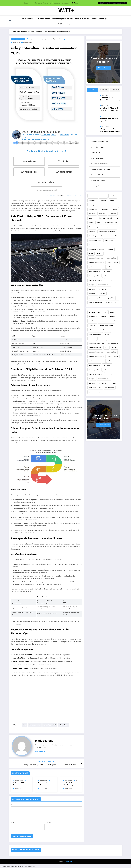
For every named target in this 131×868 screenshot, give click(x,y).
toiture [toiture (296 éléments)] (106, 276)
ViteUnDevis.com (68, 195)
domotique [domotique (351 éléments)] (113, 214)
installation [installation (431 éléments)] (92, 231)
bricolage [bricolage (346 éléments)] (103, 200)
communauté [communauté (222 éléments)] (113, 205)
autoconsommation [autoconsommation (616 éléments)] (94, 196)
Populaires (104, 90)
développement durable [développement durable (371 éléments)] (106, 218)
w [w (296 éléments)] (111, 280)
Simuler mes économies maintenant (113, 3)
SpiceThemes (69, 861)
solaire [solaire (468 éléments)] (110, 267)
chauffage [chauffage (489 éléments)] (92, 205)
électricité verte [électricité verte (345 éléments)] (103, 289)
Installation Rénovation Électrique (25, 658)
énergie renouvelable (49, 39)
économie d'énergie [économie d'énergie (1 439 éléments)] (104, 285)
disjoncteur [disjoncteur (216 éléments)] (102, 214)
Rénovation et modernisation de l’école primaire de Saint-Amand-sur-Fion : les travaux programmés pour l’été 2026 (45, 784)
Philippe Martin (19, 781)
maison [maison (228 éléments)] (108, 245)
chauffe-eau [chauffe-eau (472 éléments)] (102, 205)
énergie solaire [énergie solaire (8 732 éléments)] (110, 298)
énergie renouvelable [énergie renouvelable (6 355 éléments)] (95, 298)
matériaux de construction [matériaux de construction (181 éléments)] (96, 249)
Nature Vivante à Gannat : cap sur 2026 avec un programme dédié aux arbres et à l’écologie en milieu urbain (109, 120)
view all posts (40, 751)
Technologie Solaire (96, 186)
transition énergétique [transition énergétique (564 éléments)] (95, 280)
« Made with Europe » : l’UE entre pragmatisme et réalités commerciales (70, 784)
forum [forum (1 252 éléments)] (99, 223)
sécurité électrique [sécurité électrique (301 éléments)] (94, 271)
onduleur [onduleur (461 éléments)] (110, 249)
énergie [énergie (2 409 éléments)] (103, 294)
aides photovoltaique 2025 (34, 765)
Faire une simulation (104, 68)
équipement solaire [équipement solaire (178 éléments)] (112, 302)
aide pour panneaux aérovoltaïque (62, 765)
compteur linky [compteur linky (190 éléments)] (93, 209)
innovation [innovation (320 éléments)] (108, 227)
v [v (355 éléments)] (106, 280)
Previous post (40, 762)
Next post (51, 762)
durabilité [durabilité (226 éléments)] (92, 218)
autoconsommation (37, 39)
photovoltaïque (59, 39)
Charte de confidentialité (52, 195)
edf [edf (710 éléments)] (117, 218)
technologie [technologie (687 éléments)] (107, 271)
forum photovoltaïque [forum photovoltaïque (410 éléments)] (111, 223)
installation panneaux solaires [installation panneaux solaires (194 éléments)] (107, 231)
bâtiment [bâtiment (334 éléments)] (113, 200)
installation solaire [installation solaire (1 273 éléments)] (113, 236)
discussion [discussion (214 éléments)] (92, 214)
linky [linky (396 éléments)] (100, 245)
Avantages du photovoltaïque (99, 141)
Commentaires (46, 811)
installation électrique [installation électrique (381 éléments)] (95, 240)
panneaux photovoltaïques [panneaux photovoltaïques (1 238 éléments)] (96, 262)
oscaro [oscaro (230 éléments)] (91, 254)
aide (30, 39)
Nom (28, 826)
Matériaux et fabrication (65, 24)
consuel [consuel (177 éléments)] (115, 209)
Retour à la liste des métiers (46, 190)
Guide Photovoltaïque (21, 668)
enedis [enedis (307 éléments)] (91, 223)
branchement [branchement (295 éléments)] (93, 200)
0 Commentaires (28, 43)
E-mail (64, 826)
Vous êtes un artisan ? (77, 195)
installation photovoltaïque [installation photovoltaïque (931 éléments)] (96, 236)
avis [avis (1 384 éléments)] (105, 196)
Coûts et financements (43, 19)
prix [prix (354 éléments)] (103, 267)
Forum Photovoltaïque (82, 19)
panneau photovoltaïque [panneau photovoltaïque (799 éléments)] (96, 258)
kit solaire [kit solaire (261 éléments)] (92, 245)
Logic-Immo (17, 665)
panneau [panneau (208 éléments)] (99, 254)
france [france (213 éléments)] (91, 227)
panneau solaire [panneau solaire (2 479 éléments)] (111, 258)
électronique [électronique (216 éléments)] (93, 294)
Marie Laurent (70, 39)
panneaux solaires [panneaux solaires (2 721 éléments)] (113, 262)
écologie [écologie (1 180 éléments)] (92, 285)
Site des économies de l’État (23, 655)
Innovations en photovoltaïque (99, 164)
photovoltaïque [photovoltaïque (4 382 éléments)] (93, 267)
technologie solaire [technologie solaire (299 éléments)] (94, 276)
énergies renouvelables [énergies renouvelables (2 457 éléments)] (96, 302)
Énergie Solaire (27, 19)
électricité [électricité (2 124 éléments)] (92, 289)
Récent (93, 90)
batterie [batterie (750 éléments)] (112, 196)
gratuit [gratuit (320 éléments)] (99, 227)
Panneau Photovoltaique (100, 19)
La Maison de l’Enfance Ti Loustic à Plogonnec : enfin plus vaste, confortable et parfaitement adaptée (110, 109)
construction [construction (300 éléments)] (105, 209)
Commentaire (115, 90)
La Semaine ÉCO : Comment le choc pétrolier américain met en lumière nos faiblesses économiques (21, 784)
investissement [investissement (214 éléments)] (109, 240)
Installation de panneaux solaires (63, 19)
